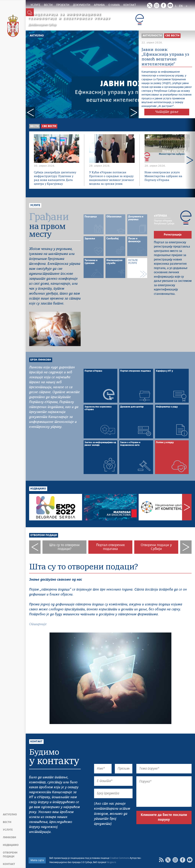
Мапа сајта (37, 860)
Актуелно (10, 815)
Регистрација (173, 235)
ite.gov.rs (111, 862)
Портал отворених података (110, 547)
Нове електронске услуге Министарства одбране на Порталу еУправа (163, 176)
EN (181, 6)
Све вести (49, 126)
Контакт (9, 864)
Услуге (8, 830)
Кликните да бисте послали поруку (164, 817)
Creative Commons (119, 858)
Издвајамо (11, 845)
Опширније (38, 624)
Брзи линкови (41, 360)
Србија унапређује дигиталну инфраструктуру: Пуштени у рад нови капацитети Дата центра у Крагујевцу (55, 178)
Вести (7, 822)
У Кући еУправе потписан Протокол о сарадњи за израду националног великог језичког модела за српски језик (112, 178)
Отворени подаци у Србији (156, 547)
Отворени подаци (10, 855)
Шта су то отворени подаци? (64, 547)
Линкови (9, 837)
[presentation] (123, 840)
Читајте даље (167, 112)
